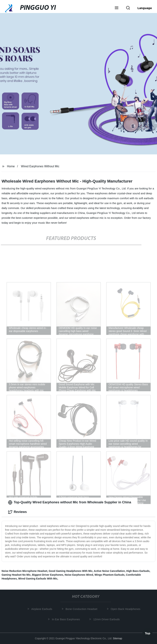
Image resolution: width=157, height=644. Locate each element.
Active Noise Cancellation (109, 571)
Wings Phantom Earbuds (110, 575)
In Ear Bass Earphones (66, 619)
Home (11, 166)
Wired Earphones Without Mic (40, 166)
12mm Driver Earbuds (107, 619)
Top (148, 633)
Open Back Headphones (126, 609)
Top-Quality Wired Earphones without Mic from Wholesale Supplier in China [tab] (70, 502)
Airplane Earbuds (42, 609)
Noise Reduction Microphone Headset (24, 571)
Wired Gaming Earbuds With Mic (38, 579)
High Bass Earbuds (138, 571)
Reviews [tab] (17, 512)
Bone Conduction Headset (82, 609)
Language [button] (145, 8)
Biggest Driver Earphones (48, 575)
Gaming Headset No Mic (16, 575)
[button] (117, 8)
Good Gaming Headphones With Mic (71, 571)
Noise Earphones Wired (79, 575)
